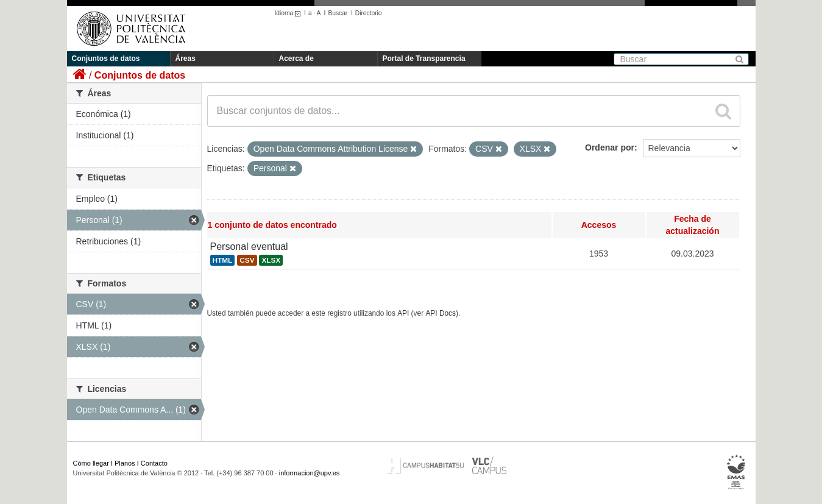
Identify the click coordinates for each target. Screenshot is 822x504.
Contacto (154, 463)
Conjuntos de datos (106, 59)
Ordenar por (610, 147)
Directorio (369, 13)
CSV (247, 260)
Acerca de (296, 59)
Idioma (290, 13)
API (403, 313)
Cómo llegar (91, 463)
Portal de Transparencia (424, 59)
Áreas (186, 59)
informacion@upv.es (310, 473)
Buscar (338, 13)
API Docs (441, 313)
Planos (125, 463)
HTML (223, 260)
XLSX (271, 260)
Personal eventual (249, 247)
